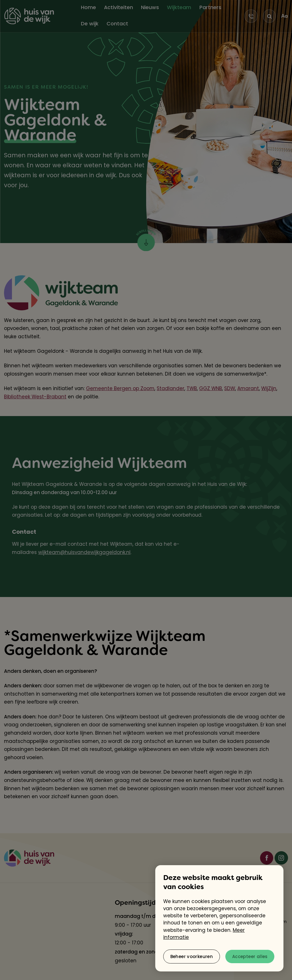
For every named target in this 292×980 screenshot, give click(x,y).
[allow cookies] (250, 956)
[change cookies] (192, 956)
